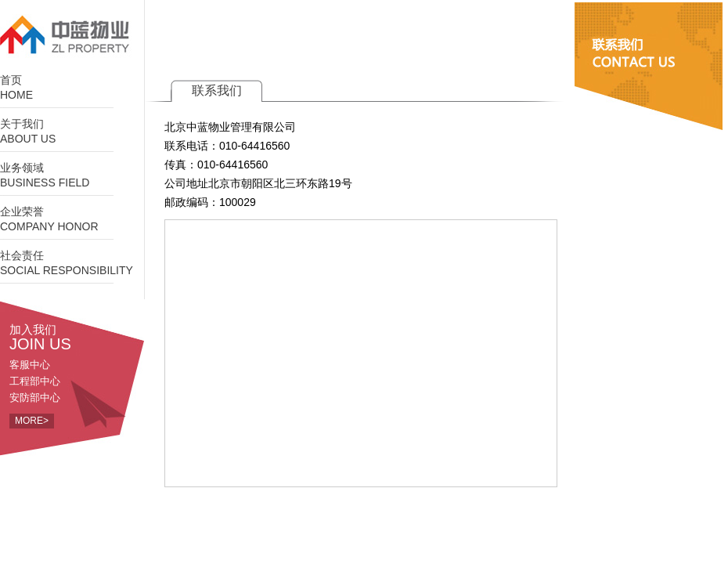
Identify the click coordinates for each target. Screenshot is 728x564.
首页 (72, 88)
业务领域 (72, 176)
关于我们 (72, 132)
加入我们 (77, 337)
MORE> (32, 421)
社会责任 (72, 264)
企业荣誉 (72, 220)
